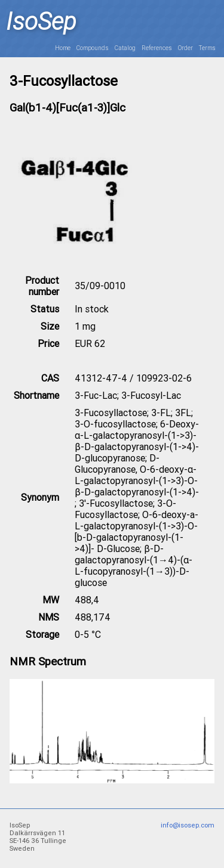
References (157, 48)
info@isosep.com (188, 825)
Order (185, 48)
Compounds (93, 48)
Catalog (125, 48)
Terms (207, 48)
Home (63, 48)
